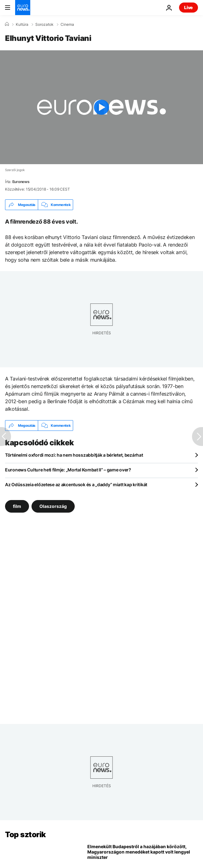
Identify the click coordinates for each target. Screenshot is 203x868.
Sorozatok (44, 25)
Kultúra (22, 25)
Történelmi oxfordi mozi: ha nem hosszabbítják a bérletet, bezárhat (74, 455)
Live (188, 7)
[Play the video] (101, 107)
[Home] (7, 24)
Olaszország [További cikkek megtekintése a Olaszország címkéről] (53, 506)
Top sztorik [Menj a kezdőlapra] (26, 835)
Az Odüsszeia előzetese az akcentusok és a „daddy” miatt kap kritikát (76, 484)
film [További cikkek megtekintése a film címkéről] (17, 506)
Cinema (67, 25)
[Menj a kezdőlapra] (23, 8)
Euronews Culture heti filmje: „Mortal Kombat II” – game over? (68, 470)
